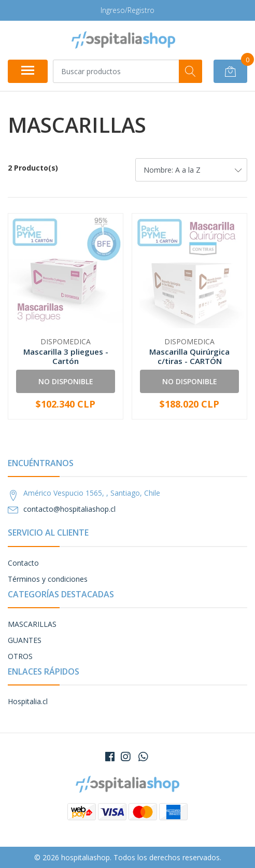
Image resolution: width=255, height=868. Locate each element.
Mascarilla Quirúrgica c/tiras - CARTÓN (189, 356)
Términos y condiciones (48, 579)
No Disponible (66, 381)
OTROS (20, 656)
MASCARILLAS (32, 624)
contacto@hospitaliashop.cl (69, 509)
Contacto (23, 563)
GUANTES (25, 640)
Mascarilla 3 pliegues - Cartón (66, 356)
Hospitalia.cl (28, 701)
